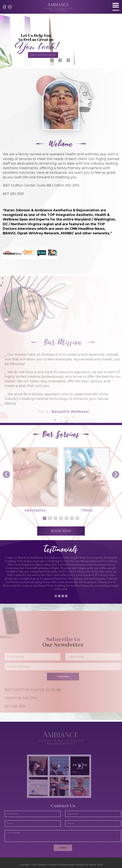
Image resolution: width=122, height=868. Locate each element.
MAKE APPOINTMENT (43, 55)
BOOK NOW (61, 531)
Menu (116, 8)
